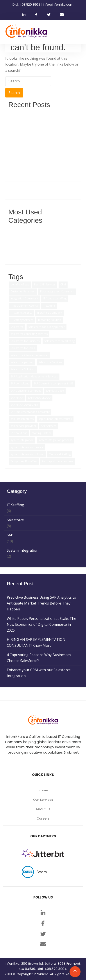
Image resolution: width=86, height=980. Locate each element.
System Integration (24, 257)
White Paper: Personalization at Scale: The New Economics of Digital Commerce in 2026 (43, 140)
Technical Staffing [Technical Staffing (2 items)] (60, 454)
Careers (43, 818)
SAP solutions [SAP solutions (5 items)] (19, 433)
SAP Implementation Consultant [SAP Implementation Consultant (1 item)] (30, 412)
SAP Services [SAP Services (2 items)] (49, 426)
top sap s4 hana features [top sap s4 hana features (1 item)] (58, 461)
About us (43, 809)
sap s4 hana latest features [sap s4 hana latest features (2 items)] (55, 419)
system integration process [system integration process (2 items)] (55, 440)
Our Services (43, 800)
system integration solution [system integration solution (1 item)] (27, 454)
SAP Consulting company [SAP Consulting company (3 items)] (26, 391)
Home (43, 790)
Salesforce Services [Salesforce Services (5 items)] (50, 362)
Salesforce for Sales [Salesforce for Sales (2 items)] (23, 348)
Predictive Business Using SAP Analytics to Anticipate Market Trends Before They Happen (43, 119)
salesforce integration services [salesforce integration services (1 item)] (30, 355)
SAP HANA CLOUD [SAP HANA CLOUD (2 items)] (39, 398)
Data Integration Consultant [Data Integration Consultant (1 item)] (57, 291)
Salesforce (17, 238)
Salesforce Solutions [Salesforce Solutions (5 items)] (23, 369)
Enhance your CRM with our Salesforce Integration (40, 189)
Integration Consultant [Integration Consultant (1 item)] (24, 298)
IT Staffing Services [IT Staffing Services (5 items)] (22, 320)
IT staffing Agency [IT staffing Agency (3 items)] (21, 313)
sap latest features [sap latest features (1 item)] (22, 419)
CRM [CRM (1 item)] (63, 284)
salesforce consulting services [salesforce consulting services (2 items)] (29, 334)
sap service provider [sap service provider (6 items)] (23, 426)
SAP (12, 229)
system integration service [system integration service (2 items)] (27, 447)
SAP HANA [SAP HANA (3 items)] (17, 398)
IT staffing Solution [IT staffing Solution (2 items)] (50, 320)
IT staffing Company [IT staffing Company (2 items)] (49, 313)
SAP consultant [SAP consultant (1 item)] (20, 383)
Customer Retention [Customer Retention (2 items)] (23, 291)
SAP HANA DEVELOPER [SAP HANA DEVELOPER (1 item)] (24, 405)
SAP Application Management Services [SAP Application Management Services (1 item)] (34, 376)
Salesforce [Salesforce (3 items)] (17, 327)
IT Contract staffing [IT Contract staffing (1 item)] (55, 298)
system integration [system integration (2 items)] (22, 440)
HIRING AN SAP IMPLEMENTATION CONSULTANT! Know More (38, 159)
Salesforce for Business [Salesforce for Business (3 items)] (25, 341)
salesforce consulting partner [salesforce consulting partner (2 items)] (47, 327)
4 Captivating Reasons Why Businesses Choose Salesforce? (40, 174)
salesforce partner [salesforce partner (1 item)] (22, 362)
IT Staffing (17, 247)
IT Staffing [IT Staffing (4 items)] (49, 306)
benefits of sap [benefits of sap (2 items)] (20, 284)
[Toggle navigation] (77, 32)
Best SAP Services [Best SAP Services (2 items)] (45, 284)
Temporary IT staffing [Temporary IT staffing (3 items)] (24, 461)
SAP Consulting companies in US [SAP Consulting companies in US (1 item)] (53, 383)
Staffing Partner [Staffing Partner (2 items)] (42, 433)
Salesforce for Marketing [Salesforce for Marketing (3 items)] (59, 341)
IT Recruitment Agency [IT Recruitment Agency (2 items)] (24, 306)
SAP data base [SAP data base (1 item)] (55, 391)
